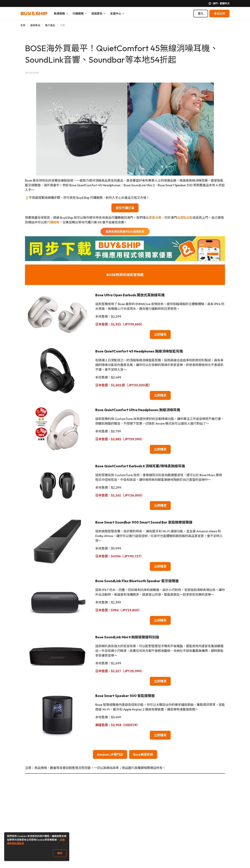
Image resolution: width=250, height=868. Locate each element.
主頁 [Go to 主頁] (23, 25)
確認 (60, 853)
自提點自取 (185, 218)
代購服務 (53, 222)
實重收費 (155, 218)
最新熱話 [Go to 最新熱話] (35, 25)
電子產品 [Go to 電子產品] (50, 25)
